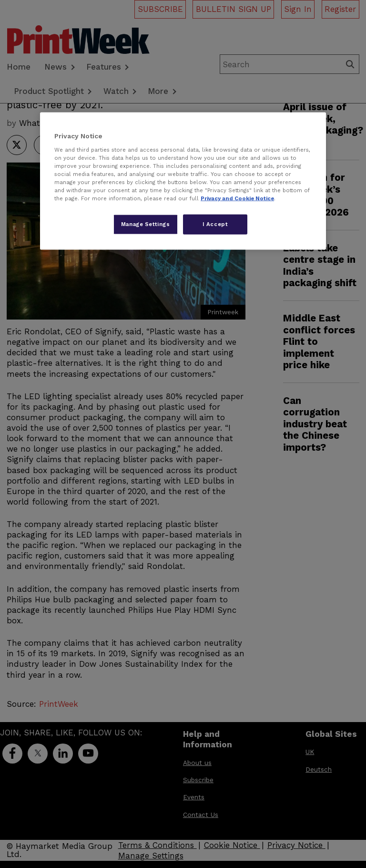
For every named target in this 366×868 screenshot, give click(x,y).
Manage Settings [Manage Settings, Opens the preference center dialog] (146, 224)
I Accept (215, 224)
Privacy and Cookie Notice (237, 198)
